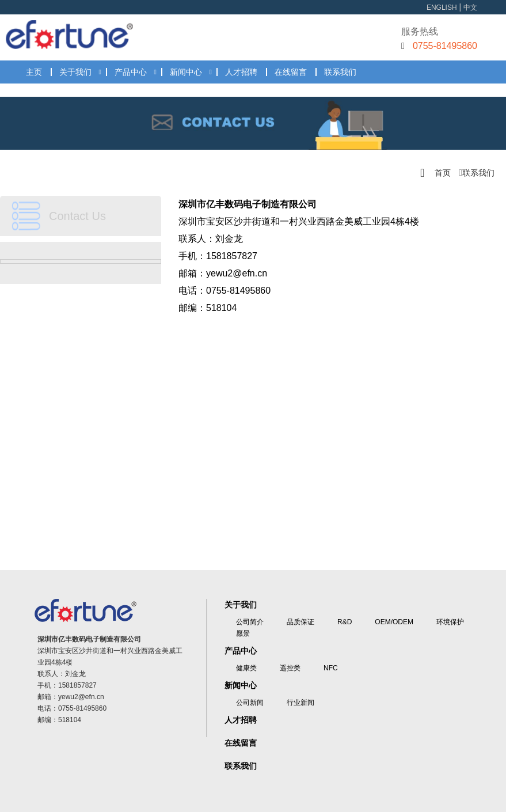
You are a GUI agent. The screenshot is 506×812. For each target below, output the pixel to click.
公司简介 (250, 622)
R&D (345, 622)
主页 (34, 72)
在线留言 (291, 72)
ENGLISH (442, 7)
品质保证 (300, 622)
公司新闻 (250, 703)
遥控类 (290, 668)
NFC (331, 668)
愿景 (243, 633)
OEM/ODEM (394, 622)
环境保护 (450, 622)
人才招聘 (241, 72)
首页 (443, 173)
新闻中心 (186, 72)
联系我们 (340, 72)
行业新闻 (300, 703)
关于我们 (75, 72)
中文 (470, 7)
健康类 (246, 668)
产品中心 (131, 72)
